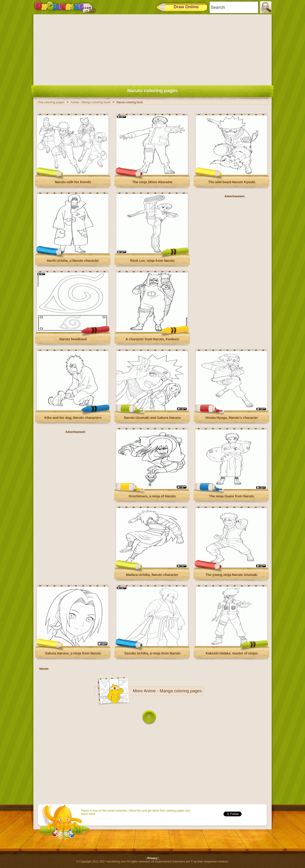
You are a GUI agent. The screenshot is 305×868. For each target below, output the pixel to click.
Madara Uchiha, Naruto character (152, 575)
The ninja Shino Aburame (152, 182)
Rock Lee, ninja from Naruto (152, 261)
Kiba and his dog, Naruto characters (73, 418)
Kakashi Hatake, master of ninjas (232, 653)
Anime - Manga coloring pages (173, 691)
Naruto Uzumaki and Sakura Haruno (152, 418)
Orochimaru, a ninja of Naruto (152, 496)
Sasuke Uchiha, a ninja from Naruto (152, 653)
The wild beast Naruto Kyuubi (232, 182)
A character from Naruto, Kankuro (152, 339)
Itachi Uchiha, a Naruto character (73, 261)
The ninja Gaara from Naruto (231, 496)
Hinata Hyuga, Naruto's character (232, 418)
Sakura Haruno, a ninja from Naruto (73, 653)
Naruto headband (73, 339)
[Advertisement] (152, 49)
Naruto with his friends (73, 182)
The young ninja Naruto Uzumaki (232, 575)
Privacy (153, 858)
